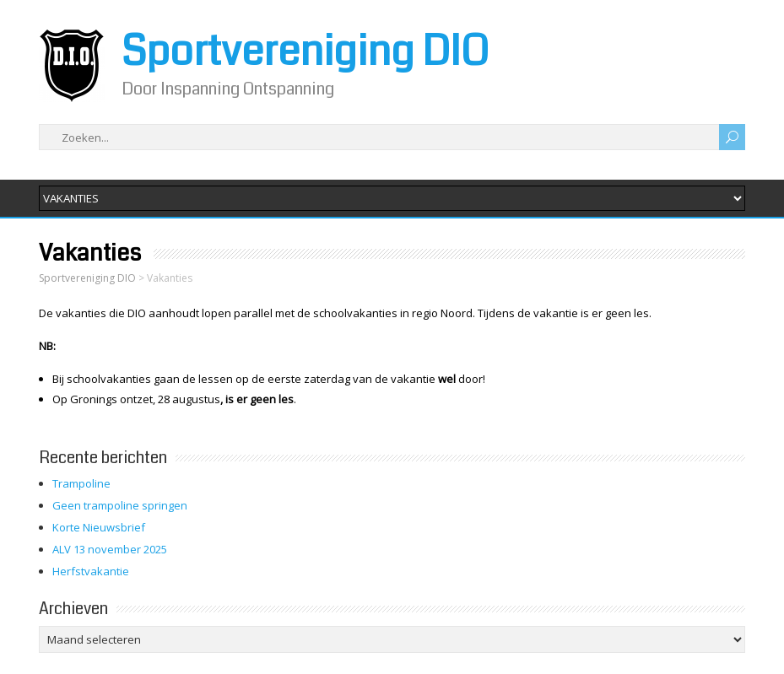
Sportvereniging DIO (305, 51)
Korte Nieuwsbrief (99, 527)
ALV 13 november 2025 (110, 549)
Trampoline (81, 483)
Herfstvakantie (91, 571)
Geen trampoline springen (120, 505)
